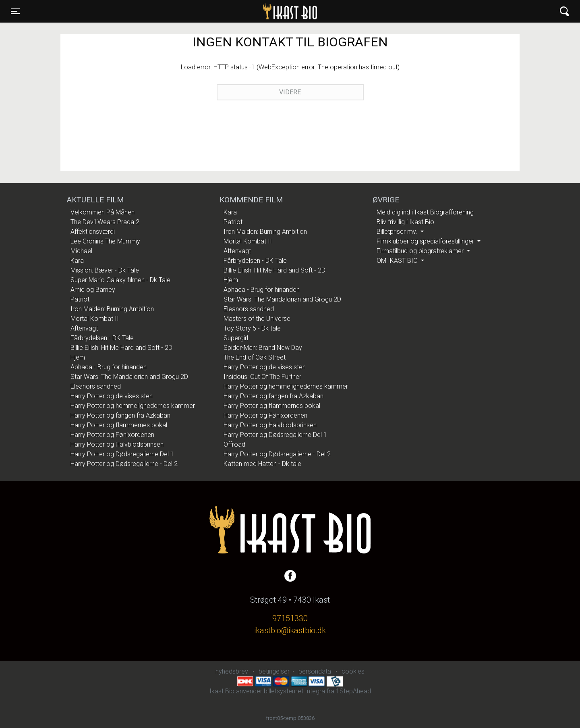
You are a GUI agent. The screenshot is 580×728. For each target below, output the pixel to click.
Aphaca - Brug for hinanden (109, 367)
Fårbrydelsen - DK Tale (102, 338)
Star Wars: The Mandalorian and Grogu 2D (129, 377)
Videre (290, 92)
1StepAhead (353, 691)
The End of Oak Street (255, 357)
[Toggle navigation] (15, 11)
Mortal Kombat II (95, 319)
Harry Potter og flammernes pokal (119, 425)
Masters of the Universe (257, 319)
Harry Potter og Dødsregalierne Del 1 (122, 454)
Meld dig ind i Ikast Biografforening (425, 212)
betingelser (274, 671)
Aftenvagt (84, 328)
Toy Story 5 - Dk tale (252, 328)
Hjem (78, 357)
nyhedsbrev (232, 671)
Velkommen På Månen (103, 212)
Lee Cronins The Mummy (105, 241)
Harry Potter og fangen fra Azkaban (120, 415)
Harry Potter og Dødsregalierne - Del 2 (124, 464)
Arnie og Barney (93, 290)
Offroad (234, 444)
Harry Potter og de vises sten (112, 396)
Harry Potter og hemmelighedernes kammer (133, 406)
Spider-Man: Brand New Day (263, 348)
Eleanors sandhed (96, 386)
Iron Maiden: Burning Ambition (112, 309)
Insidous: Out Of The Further (262, 377)
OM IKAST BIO (398, 261)
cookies (353, 671)
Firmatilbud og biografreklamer (421, 251)
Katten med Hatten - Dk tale (262, 464)
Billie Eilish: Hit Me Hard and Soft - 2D (121, 348)
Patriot (80, 299)
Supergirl (236, 338)
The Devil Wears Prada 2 (105, 222)
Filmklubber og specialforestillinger (426, 241)
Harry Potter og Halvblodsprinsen (117, 444)
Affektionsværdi (93, 232)
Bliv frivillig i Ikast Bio (405, 222)
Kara (77, 261)
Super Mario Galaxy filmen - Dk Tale (120, 280)
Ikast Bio (249, 11)
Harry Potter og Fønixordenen (112, 435)
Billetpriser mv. (398, 232)
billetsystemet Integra (294, 691)
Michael (81, 251)
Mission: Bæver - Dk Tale (105, 270)
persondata (315, 671)
